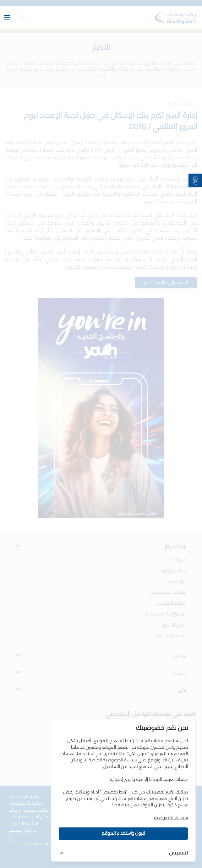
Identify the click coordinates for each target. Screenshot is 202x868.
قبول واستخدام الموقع (123, 833)
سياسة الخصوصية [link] (171, 818)
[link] (195, 180)
